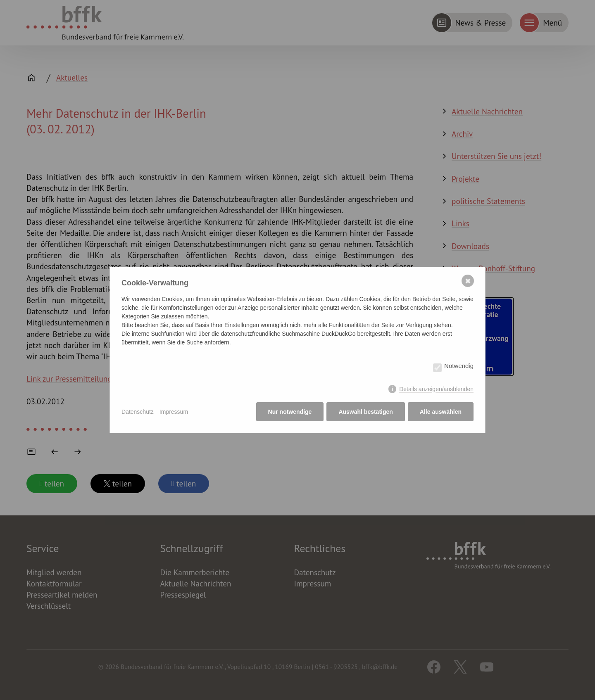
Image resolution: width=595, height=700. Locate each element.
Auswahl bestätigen (365, 412)
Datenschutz (138, 412)
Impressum (174, 412)
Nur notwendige (290, 412)
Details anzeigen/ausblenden (436, 389)
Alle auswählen (441, 412)
